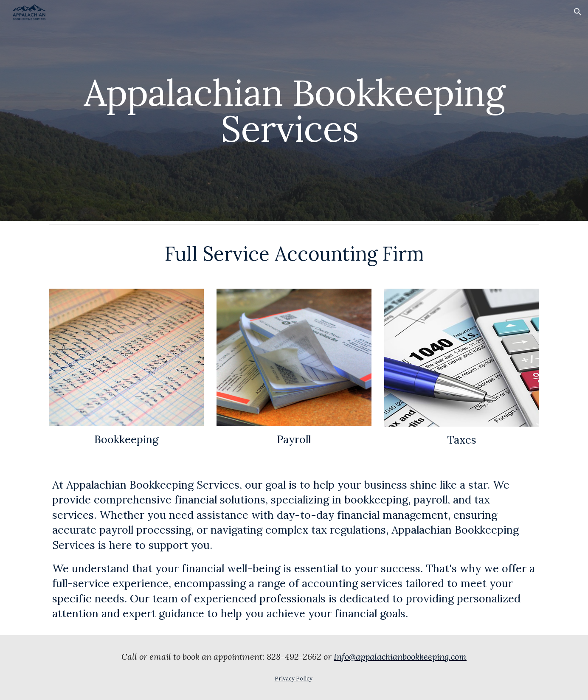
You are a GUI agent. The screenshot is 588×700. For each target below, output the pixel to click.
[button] (578, 12)
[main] (294, 111)
